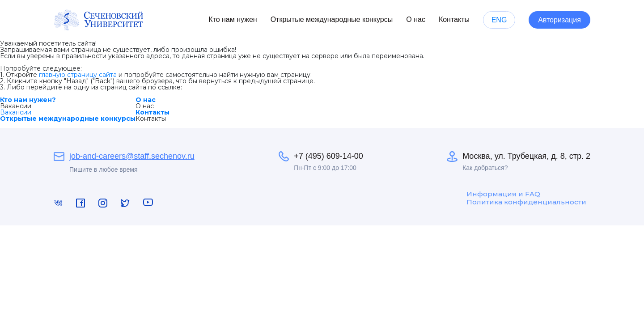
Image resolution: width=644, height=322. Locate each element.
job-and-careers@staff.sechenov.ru (132, 156)
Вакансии (16, 112)
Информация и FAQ (503, 194)
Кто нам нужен (233, 19)
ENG (499, 20)
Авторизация (559, 20)
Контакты (454, 19)
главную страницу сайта (78, 75)
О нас (416, 19)
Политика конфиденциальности (526, 202)
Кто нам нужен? (28, 100)
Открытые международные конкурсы (332, 19)
